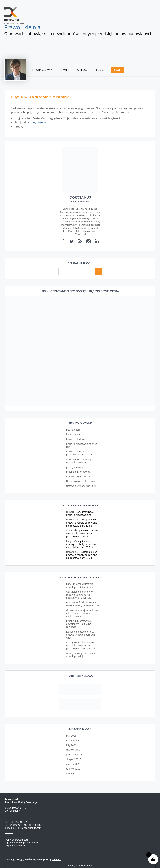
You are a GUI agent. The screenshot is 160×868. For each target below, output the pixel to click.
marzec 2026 (73, 740)
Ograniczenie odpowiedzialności (23, 843)
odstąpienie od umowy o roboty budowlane (80, 461)
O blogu (82, 70)
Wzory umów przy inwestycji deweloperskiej (82, 655)
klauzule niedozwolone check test (82, 445)
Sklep (117, 70)
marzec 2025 (73, 764)
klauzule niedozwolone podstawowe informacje (79, 453)
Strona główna (42, 70)
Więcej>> (80, 234)
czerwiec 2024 (74, 769)
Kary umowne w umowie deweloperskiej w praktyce (81, 585)
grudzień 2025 (74, 755)
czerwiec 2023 (74, 773)
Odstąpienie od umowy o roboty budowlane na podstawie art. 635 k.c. (82, 523)
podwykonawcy (75, 467)
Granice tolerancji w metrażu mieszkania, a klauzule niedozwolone (82, 613)
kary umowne (74, 434)
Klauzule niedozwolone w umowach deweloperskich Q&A (81, 635)
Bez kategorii (73, 430)
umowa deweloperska (78, 476)
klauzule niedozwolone (79, 439)
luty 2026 (71, 745)
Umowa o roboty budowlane (82, 481)
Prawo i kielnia (22, 27)
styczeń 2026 (73, 750)
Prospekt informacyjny (79, 472)
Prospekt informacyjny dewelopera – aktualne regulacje (79, 624)
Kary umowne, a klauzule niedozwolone (80, 513)
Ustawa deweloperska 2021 (81, 486)
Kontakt (101, 70)
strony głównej (37, 122)
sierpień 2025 (74, 759)
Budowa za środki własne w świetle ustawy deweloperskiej (83, 604)
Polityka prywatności (17, 840)
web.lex (56, 859)
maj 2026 (71, 736)
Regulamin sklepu (15, 845)
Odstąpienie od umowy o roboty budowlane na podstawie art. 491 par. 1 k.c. (82, 645)
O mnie (65, 70)
